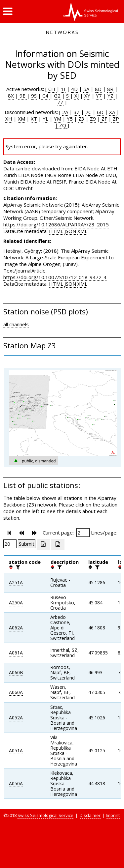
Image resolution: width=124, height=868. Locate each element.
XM (21, 119)
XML (82, 231)
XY (87, 96)
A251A (16, 582)
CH (52, 89)
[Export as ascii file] (58, 544)
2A (65, 112)
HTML (56, 231)
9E (22, 96)
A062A (16, 628)
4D (74, 89)
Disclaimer (90, 815)
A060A (16, 692)
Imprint (113, 815)
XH (9, 119)
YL (45, 119)
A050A (16, 783)
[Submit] (27, 544)
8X (11, 96)
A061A (16, 653)
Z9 (93, 119)
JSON (70, 231)
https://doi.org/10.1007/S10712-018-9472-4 (55, 277)
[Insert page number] (83, 533)
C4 (45, 96)
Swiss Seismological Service (45, 815)
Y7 (99, 96)
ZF (104, 119)
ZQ (62, 125)
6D (100, 112)
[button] (8, 12)
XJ (77, 96)
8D (98, 89)
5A (86, 89)
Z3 (81, 119)
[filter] (17, 567)
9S (34, 96)
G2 (57, 96)
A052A (16, 718)
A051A (16, 751)
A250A (16, 603)
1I (63, 89)
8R (110, 89)
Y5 (70, 119)
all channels (16, 324)
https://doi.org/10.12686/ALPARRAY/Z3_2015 (56, 224)
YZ (111, 96)
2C (88, 112)
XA (113, 112)
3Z (77, 112)
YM (58, 119)
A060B (16, 672)
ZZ (61, 102)
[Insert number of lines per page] (10, 544)
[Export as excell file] (43, 544)
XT (34, 119)
